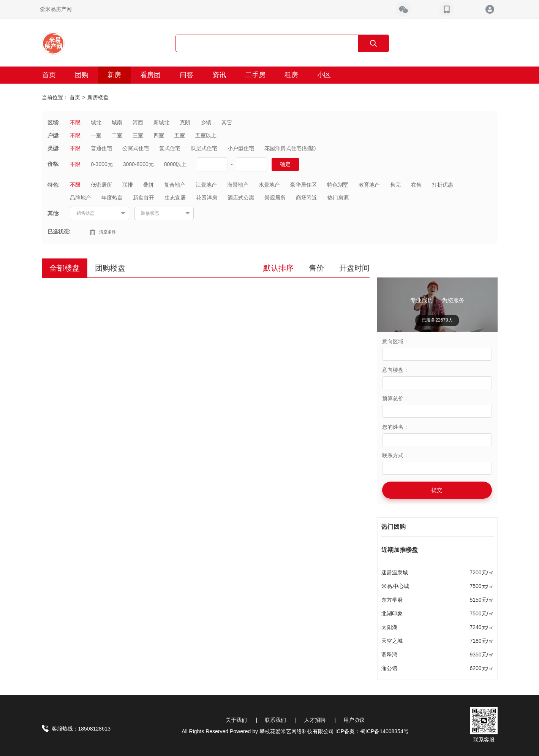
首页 (49, 75)
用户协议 (354, 720)
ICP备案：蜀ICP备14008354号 (372, 731)
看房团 (150, 75)
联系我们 (275, 720)
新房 (114, 75)
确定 (285, 164)
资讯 (219, 75)
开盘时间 (354, 268)
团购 (82, 75)
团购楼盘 (110, 268)
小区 (324, 75)
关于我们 (236, 720)
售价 (316, 268)
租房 (291, 75)
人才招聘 (315, 720)
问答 (187, 75)
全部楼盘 (65, 268)
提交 (437, 490)
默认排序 (278, 268)
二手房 (255, 75)
